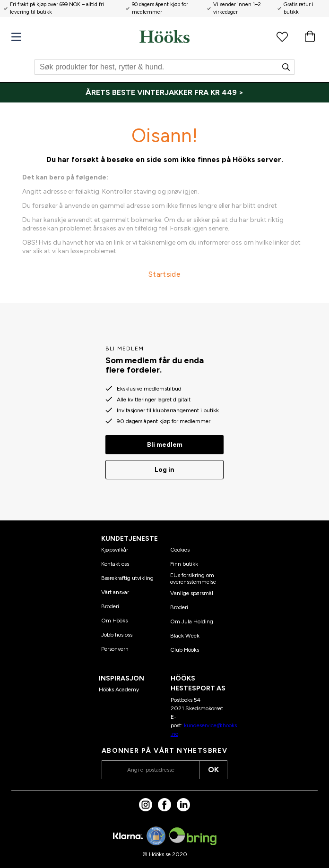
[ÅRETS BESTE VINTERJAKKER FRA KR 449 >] (164, 93)
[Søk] (164, 67)
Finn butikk (184, 564)
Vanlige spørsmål (192, 593)
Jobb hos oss (117, 635)
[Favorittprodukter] (282, 36)
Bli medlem (165, 445)
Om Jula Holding (192, 621)
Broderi (110, 606)
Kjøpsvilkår (115, 550)
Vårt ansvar (115, 592)
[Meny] (16, 37)
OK (213, 770)
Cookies (180, 550)
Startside (164, 274)
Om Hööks (114, 621)
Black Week (185, 636)
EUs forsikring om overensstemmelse (193, 579)
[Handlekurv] (310, 36)
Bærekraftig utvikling (127, 578)
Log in (164, 470)
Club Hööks (185, 650)
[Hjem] (164, 36)
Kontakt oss (115, 564)
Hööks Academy (119, 689)
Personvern (115, 649)
